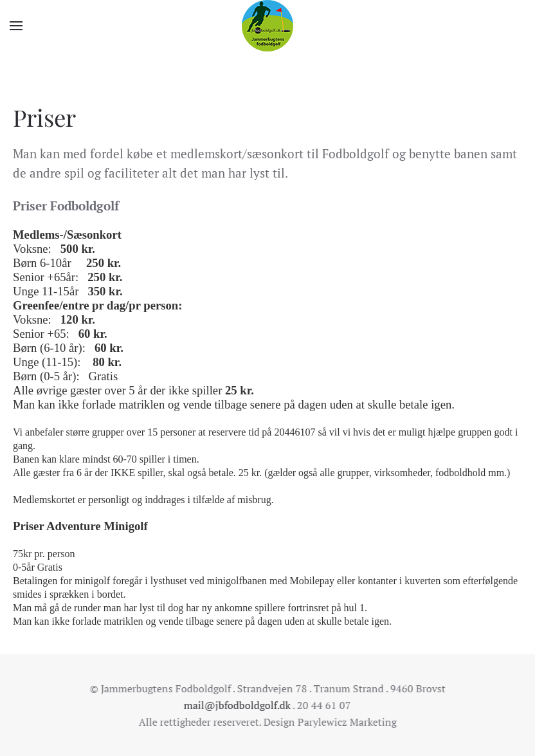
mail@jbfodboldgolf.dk (236, 705)
